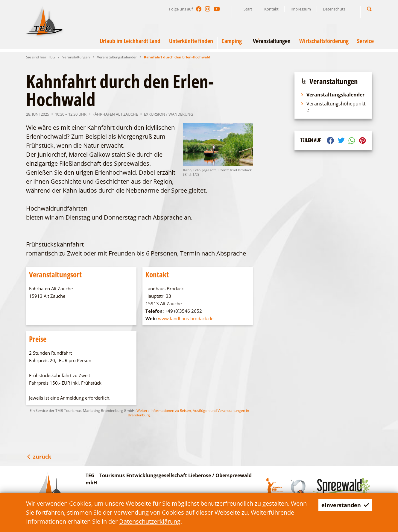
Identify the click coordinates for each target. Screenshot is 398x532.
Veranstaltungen (76, 57)
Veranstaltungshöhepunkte (333, 107)
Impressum (301, 9)
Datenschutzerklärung (150, 521)
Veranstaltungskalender (117, 57)
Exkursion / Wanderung (168, 114)
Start (248, 9)
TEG (52, 57)
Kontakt (271, 9)
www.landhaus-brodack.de (186, 318)
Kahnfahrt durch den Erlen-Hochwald (177, 57)
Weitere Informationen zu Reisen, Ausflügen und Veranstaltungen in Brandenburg (188, 413)
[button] (369, 9)
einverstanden (343, 505)
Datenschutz (334, 9)
